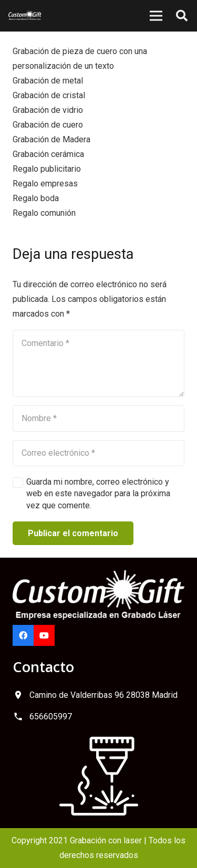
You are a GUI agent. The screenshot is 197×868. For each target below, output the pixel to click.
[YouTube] (44, 635)
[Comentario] (98, 363)
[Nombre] (98, 419)
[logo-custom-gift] (25, 16)
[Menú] (156, 16)
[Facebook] (23, 635)
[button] (182, 16)
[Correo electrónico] (98, 453)
